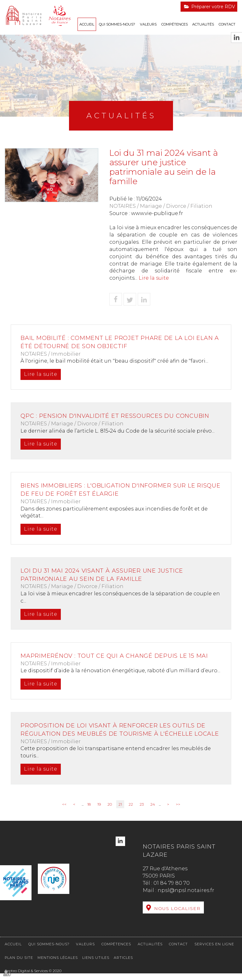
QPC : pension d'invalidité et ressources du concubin (117, 416)
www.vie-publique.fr (157, 213)
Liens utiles (96, 964)
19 (99, 812)
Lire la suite (154, 278)
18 (89, 812)
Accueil (87, 24)
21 (120, 812)
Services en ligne (214, 951)
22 (131, 812)
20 (110, 812)
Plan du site (19, 964)
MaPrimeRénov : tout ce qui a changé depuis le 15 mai (116, 656)
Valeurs (148, 24)
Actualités (203, 24)
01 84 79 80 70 (172, 891)
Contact (227, 24)
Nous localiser (177, 916)
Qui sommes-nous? (117, 24)
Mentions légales (58, 964)
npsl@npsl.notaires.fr (186, 898)
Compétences (175, 24)
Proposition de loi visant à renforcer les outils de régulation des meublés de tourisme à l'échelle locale (115, 734)
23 (142, 812)
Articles (123, 964)
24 (153, 812)
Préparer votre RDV (213, 7)
